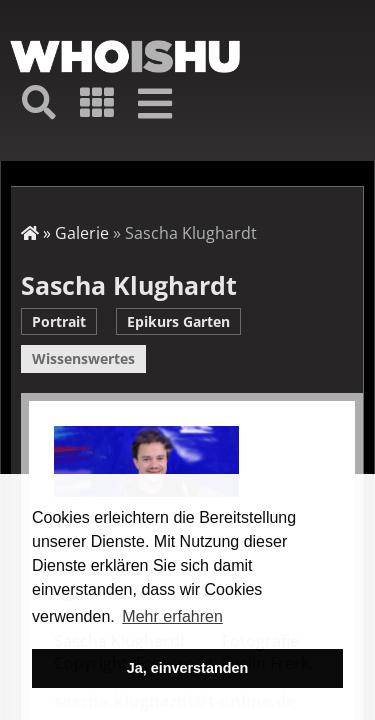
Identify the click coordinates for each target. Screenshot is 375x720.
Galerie (82, 233)
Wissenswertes (83, 358)
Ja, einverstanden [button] (188, 668)
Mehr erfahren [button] (172, 616)
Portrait (59, 321)
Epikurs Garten (178, 321)
